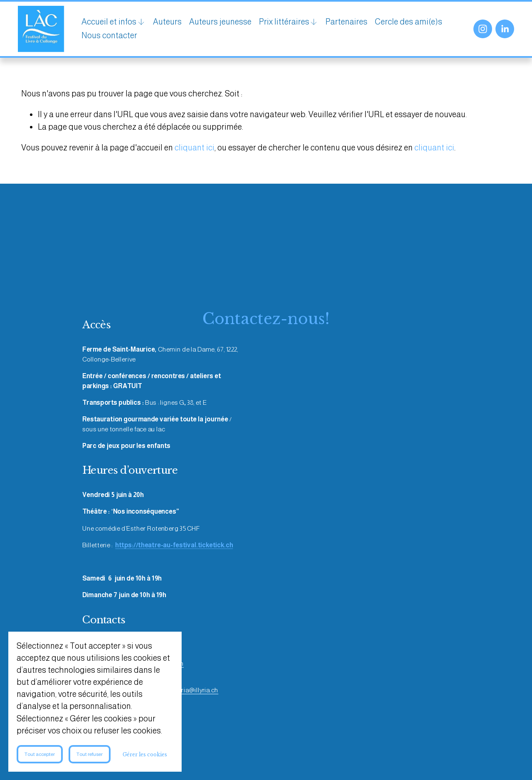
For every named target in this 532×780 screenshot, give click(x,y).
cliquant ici (195, 150)
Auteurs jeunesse (224, 23)
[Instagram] (479, 30)
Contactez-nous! (266, 321)
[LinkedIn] (501, 30)
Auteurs (171, 23)
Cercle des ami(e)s (118, 37)
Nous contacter (187, 37)
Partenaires (350, 23)
